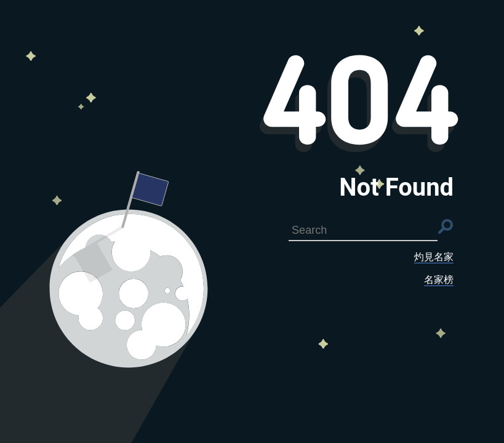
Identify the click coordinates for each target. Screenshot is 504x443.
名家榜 (439, 280)
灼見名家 (434, 257)
